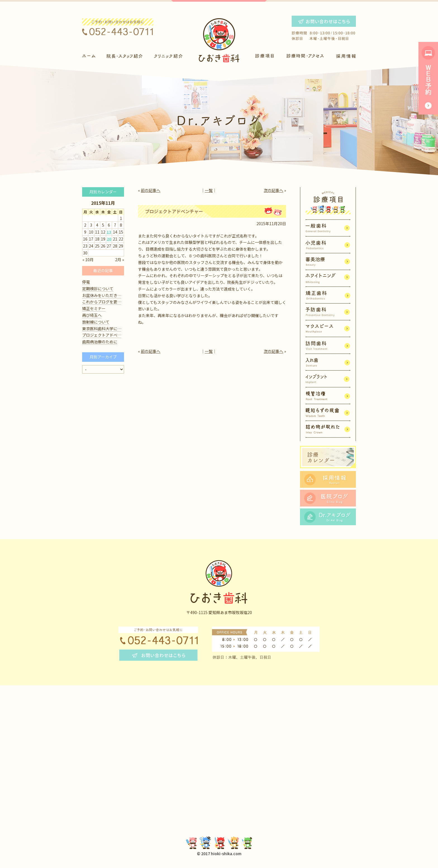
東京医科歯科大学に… (102, 329)
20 (109, 239)
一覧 (209, 190)
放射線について (96, 322)
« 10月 (88, 260)
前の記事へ (151, 190)
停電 (86, 282)
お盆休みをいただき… (102, 295)
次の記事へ (273, 190)
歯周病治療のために (100, 342)
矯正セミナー (94, 308)
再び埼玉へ (92, 315)
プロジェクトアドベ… (102, 335)
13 (109, 232)
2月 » (120, 260)
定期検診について (98, 289)
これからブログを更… (102, 302)
